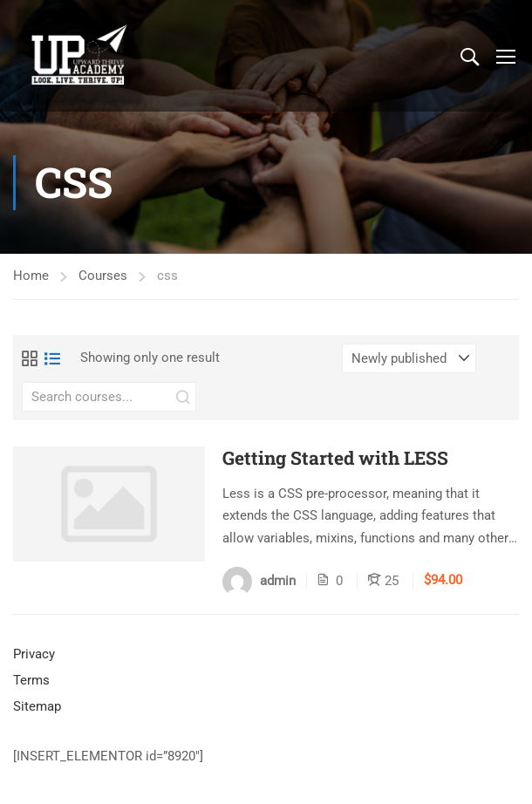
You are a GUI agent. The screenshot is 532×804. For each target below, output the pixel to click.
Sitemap (37, 706)
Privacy (34, 654)
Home (31, 276)
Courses (103, 276)
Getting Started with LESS (335, 458)
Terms (31, 680)
